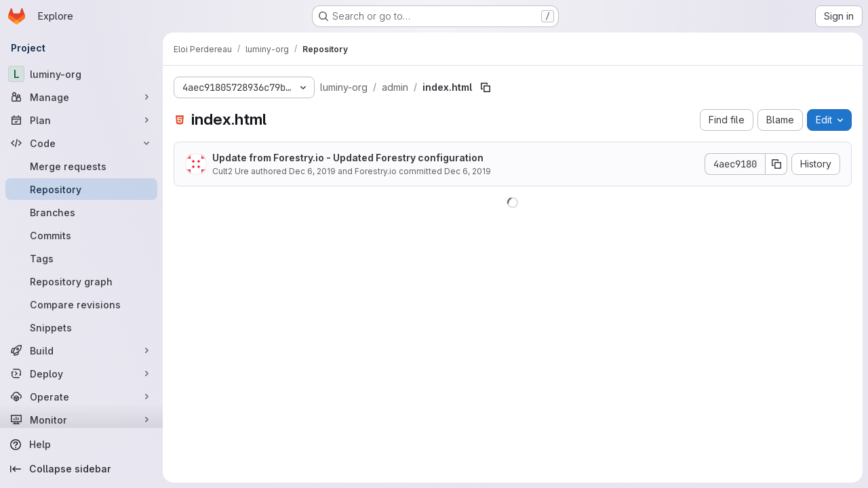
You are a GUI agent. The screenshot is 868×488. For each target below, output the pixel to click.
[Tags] (81, 258)
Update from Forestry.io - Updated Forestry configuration (348, 158)
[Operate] (81, 396)
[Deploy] (81, 373)
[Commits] (81, 235)
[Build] (81, 350)
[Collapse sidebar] (81, 469)
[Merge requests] (81, 166)
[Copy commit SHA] (776, 164)
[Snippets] (81, 327)
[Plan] (81, 120)
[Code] (81, 143)
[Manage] (81, 97)
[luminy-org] (81, 74)
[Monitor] (81, 420)
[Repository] (81, 189)
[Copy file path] (486, 87)
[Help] (81, 445)
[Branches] (81, 212)
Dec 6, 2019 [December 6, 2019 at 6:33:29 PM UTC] (312, 171)
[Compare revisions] (81, 304)
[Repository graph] (81, 281)
